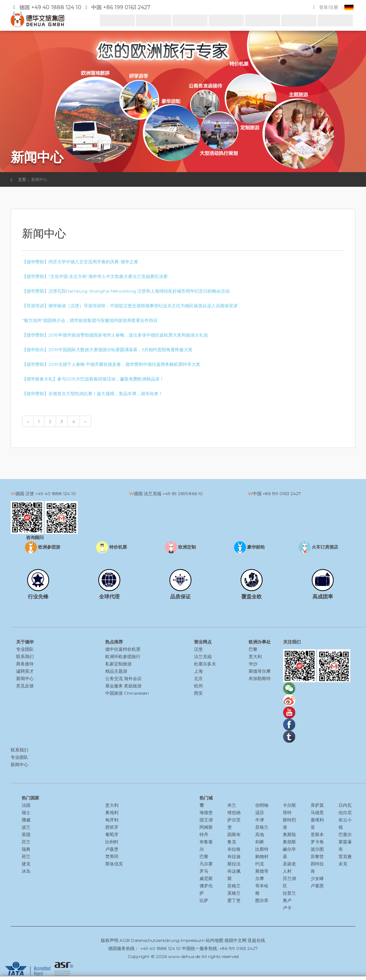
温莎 (260, 812)
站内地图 (215, 940)
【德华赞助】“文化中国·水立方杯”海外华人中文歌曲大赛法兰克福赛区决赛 (95, 276)
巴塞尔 (345, 834)
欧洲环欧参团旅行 (123, 656)
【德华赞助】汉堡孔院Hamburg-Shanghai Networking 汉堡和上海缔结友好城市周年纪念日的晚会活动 (126, 291)
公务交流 (114, 678)
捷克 (26, 864)
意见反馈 (25, 686)
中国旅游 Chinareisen (127, 693)
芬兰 (26, 842)
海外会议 (133, 678)
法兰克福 (203, 656)
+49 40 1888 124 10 (56, 493)
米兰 (232, 805)
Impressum (193, 940)
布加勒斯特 (260, 678)
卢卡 (287, 908)
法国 (26, 805)
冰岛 (26, 871)
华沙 (253, 664)
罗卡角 (317, 842)
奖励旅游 (133, 686)
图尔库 (262, 900)
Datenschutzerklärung (155, 940)
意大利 (255, 656)
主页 (22, 179)
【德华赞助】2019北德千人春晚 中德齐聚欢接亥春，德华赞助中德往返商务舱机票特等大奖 (111, 364)
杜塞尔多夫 (205, 664)
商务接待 (25, 664)
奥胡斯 (289, 842)
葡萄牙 (112, 834)
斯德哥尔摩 (260, 671)
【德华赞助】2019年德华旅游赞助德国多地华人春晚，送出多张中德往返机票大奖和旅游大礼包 (115, 335)
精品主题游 (116, 671)
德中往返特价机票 (123, 649)
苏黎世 (317, 856)
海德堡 (206, 812)
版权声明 (110, 940)
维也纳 (234, 812)
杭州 (198, 686)
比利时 (112, 842)
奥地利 (112, 812)
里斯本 (317, 834)
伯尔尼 (345, 812)
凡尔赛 (206, 864)
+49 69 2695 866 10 (183, 493)
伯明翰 (262, 805)
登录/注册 (329, 7)
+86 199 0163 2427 (282, 493)
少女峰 (317, 878)
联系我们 (25, 656)
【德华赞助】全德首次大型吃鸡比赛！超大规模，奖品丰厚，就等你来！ (92, 394)
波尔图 (317, 849)
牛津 (260, 820)
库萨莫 (317, 805)
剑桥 (260, 842)
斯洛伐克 (114, 864)
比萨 (204, 900)
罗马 (204, 871)
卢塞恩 (317, 886)
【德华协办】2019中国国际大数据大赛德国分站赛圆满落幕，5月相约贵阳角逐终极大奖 (107, 350)
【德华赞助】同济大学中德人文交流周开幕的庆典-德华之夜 (80, 262)
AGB (125, 940)
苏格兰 (234, 886)
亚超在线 (256, 940)
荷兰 (26, 856)
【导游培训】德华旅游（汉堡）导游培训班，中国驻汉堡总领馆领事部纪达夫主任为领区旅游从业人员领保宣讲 (130, 306)
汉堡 (198, 649)
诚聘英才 (25, 671)
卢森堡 (112, 849)
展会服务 (114, 686)
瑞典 (26, 849)
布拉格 (234, 849)
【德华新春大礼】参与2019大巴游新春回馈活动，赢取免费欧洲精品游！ (93, 379)
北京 (198, 678)
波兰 (26, 827)
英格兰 (234, 893)
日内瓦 (345, 805)
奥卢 (287, 900)
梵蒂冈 (112, 856)
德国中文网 (235, 940)
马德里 (317, 812)
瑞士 (26, 812)
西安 (198, 693)
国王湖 (206, 820)
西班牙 (112, 827)
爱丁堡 (234, 900)
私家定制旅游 (118, 664)
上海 (198, 671)
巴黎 (253, 649)
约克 (260, 864)
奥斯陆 (289, 834)
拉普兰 (289, 893)
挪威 (26, 820)
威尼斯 (206, 878)
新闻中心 (25, 678)
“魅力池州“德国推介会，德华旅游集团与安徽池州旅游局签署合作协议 (90, 320)
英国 (26, 834)
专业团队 (25, 649)
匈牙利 (112, 820)
